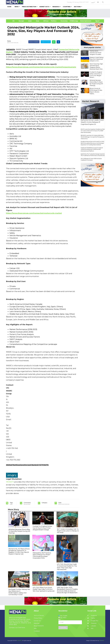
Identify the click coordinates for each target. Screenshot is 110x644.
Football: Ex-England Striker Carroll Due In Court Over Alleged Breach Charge (42, 528)
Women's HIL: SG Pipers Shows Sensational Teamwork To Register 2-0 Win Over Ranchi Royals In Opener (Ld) (19, 551)
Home (9, 7)
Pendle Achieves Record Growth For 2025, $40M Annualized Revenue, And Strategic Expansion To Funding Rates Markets (93, 143)
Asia (37, 21)
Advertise (37, 623)
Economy (64, 21)
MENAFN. (20, 641)
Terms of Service (39, 616)
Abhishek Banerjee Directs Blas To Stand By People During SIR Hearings (19, 531)
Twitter (91, 618)
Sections (77, 7)
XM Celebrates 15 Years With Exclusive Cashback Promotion (91, 159)
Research (56, 7)
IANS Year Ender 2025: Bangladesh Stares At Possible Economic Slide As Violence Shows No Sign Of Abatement (67, 590)
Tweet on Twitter (46, 42)
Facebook (92, 616)
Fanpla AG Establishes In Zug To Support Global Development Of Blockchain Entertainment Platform (92, 149)
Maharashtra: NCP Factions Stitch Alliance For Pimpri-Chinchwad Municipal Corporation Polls (42, 555)
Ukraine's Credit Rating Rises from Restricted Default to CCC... (96, 59)
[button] (98, 2)
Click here (21, 628)
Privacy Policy (38, 618)
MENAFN (11, 49)
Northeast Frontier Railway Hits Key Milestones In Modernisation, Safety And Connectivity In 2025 (19, 592)
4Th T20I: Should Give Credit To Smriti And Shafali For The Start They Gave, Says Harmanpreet (67, 567)
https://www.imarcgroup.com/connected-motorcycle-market (34, 213)
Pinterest (92, 623)
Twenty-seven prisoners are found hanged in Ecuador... (96, 53)
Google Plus (93, 621)
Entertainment (83, 21)
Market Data (44, 7)
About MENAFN (39, 626)
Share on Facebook (34, 42)
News (17, 7)
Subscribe (63, 627)
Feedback (37, 631)
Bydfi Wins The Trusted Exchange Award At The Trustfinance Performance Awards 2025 (93, 155)
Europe (21, 21)
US (11, 21)
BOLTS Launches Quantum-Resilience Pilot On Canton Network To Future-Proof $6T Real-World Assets (93, 131)
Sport (96, 21)
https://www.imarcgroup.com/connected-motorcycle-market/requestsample (41, 67)
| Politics (53, 21)
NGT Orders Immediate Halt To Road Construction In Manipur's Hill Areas (68, 531)
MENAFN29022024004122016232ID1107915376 (27, 465)
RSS (90, 628)
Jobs (35, 628)
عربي (93, 2)
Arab (30, 21)
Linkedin (92, 626)
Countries (67, 7)
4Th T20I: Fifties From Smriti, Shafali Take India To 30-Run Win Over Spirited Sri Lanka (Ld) (44, 589)
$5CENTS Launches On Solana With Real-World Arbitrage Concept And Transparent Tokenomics (93, 137)
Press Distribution (29, 7)
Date (9, 41)
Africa (45, 21)
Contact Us (37, 621)
